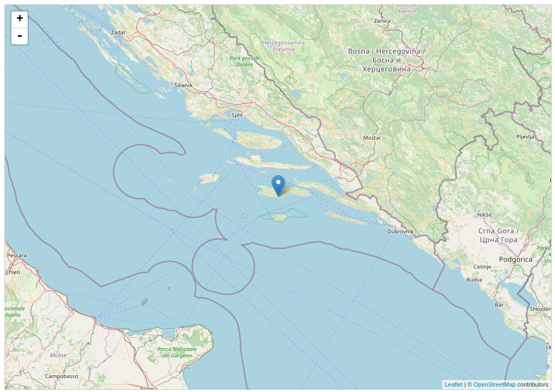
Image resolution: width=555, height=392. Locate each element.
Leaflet (454, 384)
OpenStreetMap (495, 384)
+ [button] (20, 19)
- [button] (20, 36)
